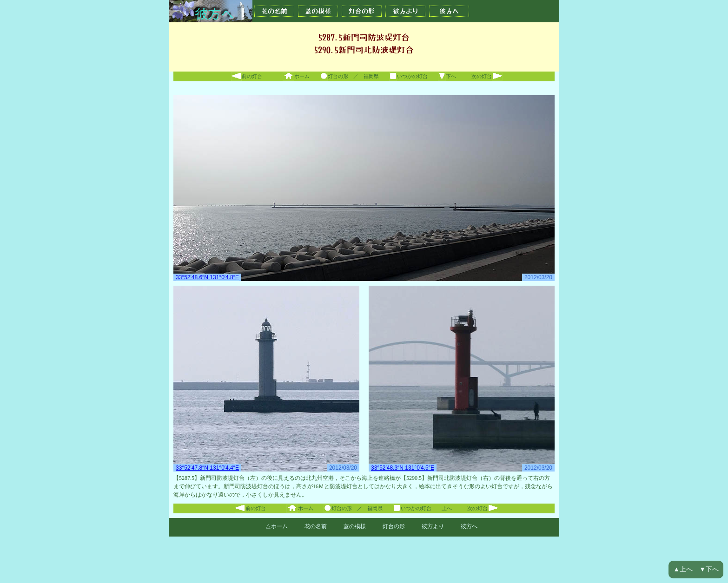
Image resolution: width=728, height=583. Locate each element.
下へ (447, 76)
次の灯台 (487, 76)
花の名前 (274, 11)
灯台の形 (362, 11)
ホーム (296, 76)
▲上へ (683, 569)
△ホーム (277, 526)
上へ (447, 508)
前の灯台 (247, 76)
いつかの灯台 (408, 76)
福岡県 (371, 76)
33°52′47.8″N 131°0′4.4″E (207, 468)
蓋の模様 (318, 11)
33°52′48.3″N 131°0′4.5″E (403, 468)
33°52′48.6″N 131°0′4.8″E (207, 277)
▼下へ (709, 569)
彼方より (405, 11)
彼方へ (449, 11)
